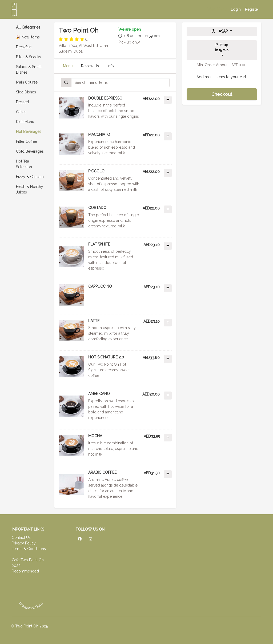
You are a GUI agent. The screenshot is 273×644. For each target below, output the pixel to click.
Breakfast (24, 47)
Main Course (27, 82)
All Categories (28, 27)
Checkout (222, 94)
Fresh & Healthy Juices (30, 189)
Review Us (90, 66)
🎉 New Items (28, 37)
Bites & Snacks (29, 57)
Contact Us (21, 538)
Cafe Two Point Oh (28, 560)
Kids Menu (25, 122)
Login (236, 9)
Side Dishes (26, 92)
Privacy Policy (24, 543)
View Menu (217, 9)
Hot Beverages (29, 132)
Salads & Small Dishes (29, 70)
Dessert (23, 102)
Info (111, 66)
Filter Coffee (27, 141)
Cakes (21, 112)
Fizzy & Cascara (30, 177)
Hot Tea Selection (24, 164)
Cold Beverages (30, 151)
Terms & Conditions (29, 549)
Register (252, 9)
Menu (68, 66)
